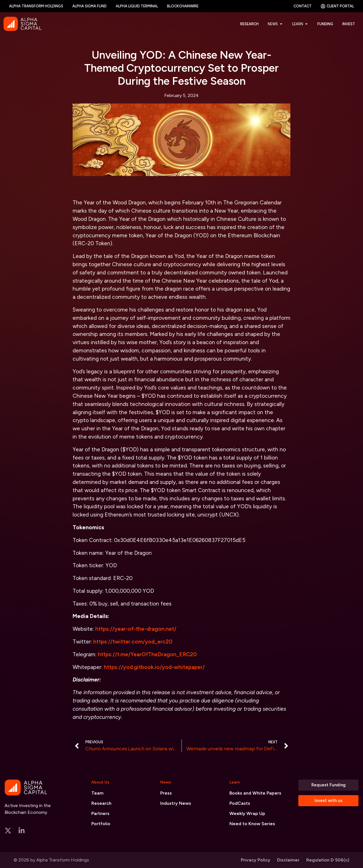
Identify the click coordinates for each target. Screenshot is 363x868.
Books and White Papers (255, 793)
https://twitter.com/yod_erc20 (133, 642)
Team (97, 793)
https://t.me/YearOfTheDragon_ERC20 (147, 654)
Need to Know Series (252, 824)
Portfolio (101, 824)
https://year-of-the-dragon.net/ (136, 629)
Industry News (176, 803)
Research (101, 803)
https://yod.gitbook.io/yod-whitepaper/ (154, 667)
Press (166, 793)
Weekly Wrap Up (247, 813)
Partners (100, 813)
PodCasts (240, 803)
